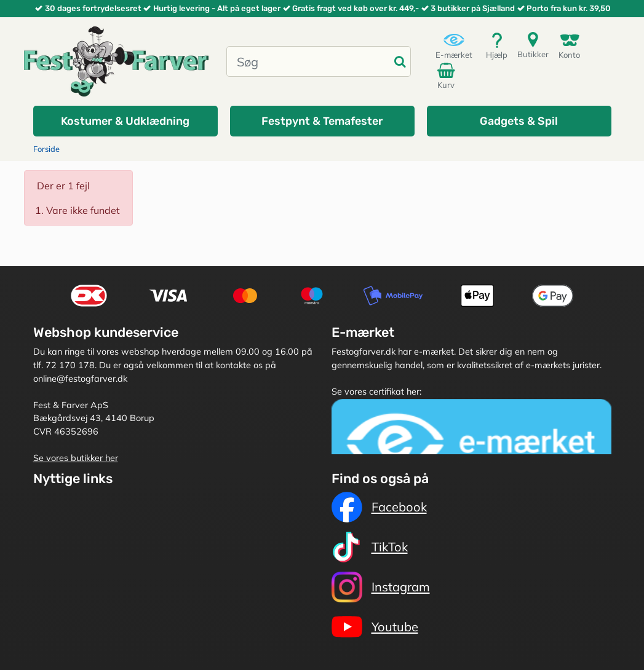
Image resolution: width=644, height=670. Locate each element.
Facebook (379, 507)
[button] (125, 121)
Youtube (375, 627)
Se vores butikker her (76, 458)
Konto (569, 46)
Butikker (533, 45)
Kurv (448, 76)
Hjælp (497, 46)
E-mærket (454, 46)
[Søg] (308, 61)
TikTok (370, 547)
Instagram (381, 587)
